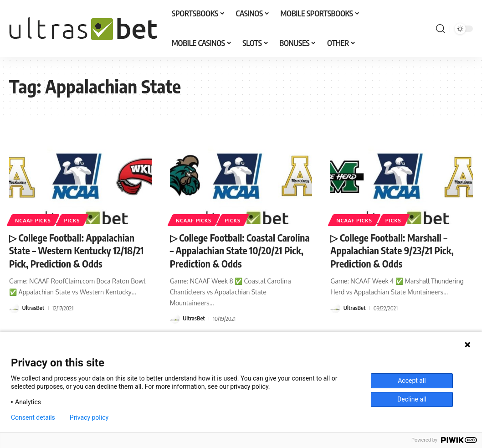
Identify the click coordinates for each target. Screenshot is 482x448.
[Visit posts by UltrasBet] (14, 308)
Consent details (33, 417)
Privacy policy (89, 417)
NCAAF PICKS (34, 220)
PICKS (74, 220)
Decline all (412, 399)
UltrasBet (33, 308)
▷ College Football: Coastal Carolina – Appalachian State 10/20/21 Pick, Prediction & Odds (237, 250)
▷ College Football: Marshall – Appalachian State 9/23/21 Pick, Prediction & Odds (395, 250)
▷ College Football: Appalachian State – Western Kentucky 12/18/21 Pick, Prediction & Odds (79, 250)
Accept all (412, 381)
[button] (441, 29)
